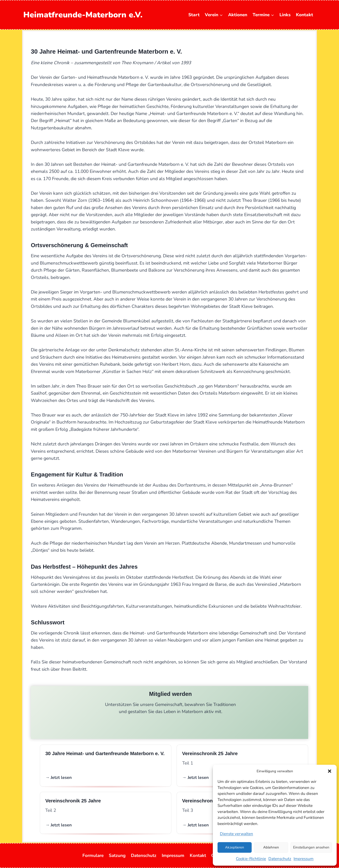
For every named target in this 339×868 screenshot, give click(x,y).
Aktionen (238, 15)
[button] (330, 771)
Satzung (117, 856)
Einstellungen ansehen (311, 847)
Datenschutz (280, 859)
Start (194, 15)
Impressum (304, 859)
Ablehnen (271, 847)
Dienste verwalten (236, 834)
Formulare (93, 856)
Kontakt (305, 15)
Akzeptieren (235, 847)
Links (285, 15)
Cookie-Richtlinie (251, 859)
